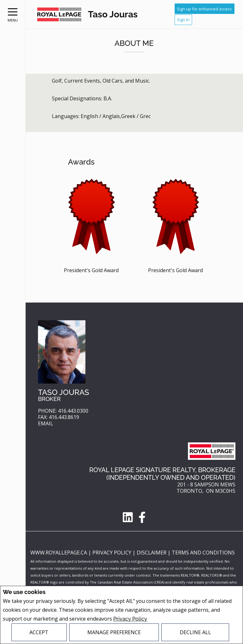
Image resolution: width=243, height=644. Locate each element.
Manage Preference (114, 632)
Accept (39, 632)
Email (46, 424)
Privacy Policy (130, 619)
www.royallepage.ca (59, 553)
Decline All (195, 632)
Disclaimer (152, 553)
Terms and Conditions (203, 553)
